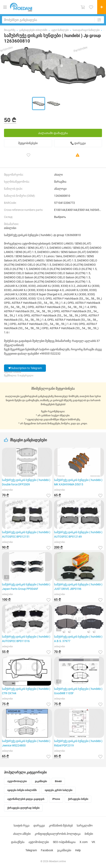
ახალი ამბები (22, 834)
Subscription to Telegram (25, 368)
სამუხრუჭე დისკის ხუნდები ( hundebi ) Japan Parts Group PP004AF (26, 587)
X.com (84, 842)
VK (93, 842)
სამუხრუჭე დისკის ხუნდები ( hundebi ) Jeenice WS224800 (26, 743)
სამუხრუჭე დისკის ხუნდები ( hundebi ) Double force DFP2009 (26, 482)
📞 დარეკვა (78, 143)
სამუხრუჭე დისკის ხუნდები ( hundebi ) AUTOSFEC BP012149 (78, 534)
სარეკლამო (85, 825)
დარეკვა (39, 825)
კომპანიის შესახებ (61, 825)
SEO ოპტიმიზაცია (64, 842)
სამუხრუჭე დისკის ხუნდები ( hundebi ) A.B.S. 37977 (78, 639)
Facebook (47, 850)
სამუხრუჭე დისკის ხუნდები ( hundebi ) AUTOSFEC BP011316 (26, 639)
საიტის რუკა (22, 825)
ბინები (89, 834)
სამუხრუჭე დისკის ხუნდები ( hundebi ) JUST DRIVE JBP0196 (78, 587)
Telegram (31, 850)
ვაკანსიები (64, 850)
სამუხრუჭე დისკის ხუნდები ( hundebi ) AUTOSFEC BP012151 (26, 534)
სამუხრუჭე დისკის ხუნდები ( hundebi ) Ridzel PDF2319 (78, 743)
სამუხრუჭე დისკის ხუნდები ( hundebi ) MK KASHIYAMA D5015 (78, 482)
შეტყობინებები (28, 143)
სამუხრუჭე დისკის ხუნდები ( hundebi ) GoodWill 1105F (78, 691)
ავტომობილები (39, 842)
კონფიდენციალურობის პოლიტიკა (58, 834)
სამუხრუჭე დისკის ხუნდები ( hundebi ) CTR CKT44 (26, 691)
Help (78, 850)
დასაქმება (18, 842)
